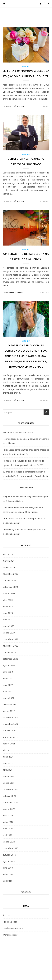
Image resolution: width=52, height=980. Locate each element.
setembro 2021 (10, 737)
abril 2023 (8, 620)
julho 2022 (8, 672)
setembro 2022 (10, 659)
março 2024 (9, 561)
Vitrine (26, 67)
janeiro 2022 (9, 711)
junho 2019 (8, 874)
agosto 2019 (9, 861)
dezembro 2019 (11, 848)
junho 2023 (8, 607)
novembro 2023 (10, 574)
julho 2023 (8, 600)
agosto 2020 (9, 809)
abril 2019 (8, 881)
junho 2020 (8, 822)
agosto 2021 (9, 744)
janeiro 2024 (9, 567)
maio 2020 (8, 829)
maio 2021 (8, 763)
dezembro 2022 (11, 639)
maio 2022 (8, 685)
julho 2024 (8, 554)
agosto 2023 (9, 593)
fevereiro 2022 (10, 704)
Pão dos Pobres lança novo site (18, 432)
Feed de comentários (13, 928)
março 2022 (9, 698)
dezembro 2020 (11, 789)
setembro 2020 (10, 802)
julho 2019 (8, 868)
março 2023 (9, 626)
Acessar (7, 915)
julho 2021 (8, 750)
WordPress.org (10, 935)
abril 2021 (8, 770)
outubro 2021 (9, 731)
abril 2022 (8, 691)
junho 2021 (8, 757)
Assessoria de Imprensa (15, 106)
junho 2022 (8, 678)
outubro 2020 (9, 796)
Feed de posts (10, 922)
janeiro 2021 (9, 783)
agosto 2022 (9, 665)
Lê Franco (9, 519)
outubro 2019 (9, 855)
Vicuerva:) (8, 530)
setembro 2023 (10, 587)
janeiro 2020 (9, 842)
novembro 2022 (10, 646)
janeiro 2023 (9, 633)
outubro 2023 (9, 580)
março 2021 (9, 776)
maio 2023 (8, 613)
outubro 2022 (9, 652)
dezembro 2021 (11, 717)
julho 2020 (8, 816)
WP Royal (32, 961)
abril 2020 (8, 835)
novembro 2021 (10, 724)
